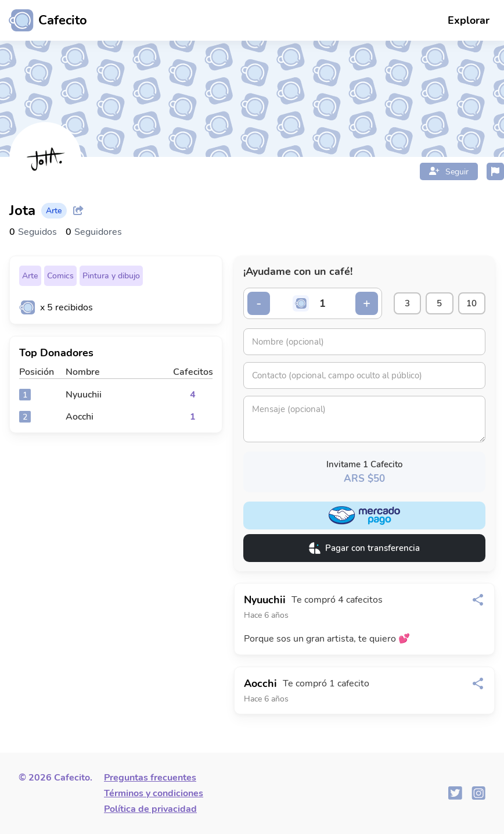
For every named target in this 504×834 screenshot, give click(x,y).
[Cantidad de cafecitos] (321, 303)
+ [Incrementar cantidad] (362, 303)
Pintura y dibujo (111, 276)
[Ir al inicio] (44, 20)
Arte (30, 276)
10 (471, 303)
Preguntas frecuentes (150, 778)
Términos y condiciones (154, 793)
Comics (60, 276)
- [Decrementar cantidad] (259, 303)
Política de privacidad (150, 809)
